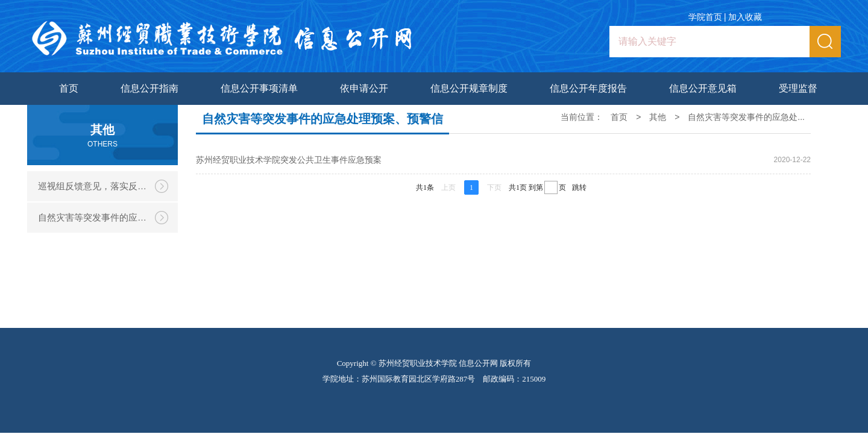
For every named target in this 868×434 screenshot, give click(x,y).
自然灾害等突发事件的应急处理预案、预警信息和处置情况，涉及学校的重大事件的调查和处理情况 (108, 217)
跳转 (579, 187)
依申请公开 (364, 88)
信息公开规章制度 (469, 88)
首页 (69, 88)
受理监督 (798, 88)
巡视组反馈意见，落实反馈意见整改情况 (108, 186)
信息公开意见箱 (703, 88)
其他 (658, 117)
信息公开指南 (149, 88)
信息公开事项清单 (259, 88)
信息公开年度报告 (588, 88)
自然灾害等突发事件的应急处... (746, 117)
